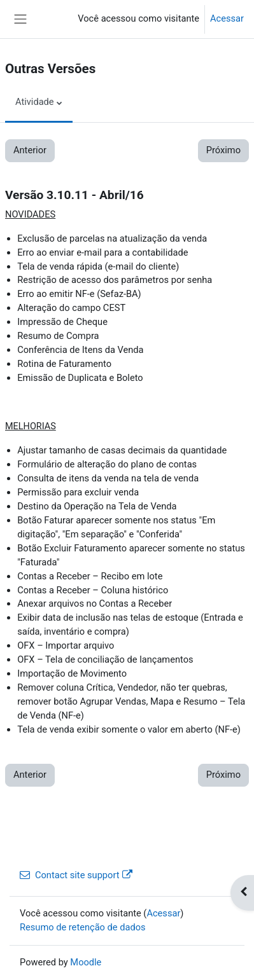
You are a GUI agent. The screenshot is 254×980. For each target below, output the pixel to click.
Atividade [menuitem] (35, 102)
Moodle (86, 962)
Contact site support (76, 875)
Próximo (223, 150)
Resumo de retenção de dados (83, 927)
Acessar (227, 18)
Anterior (30, 150)
